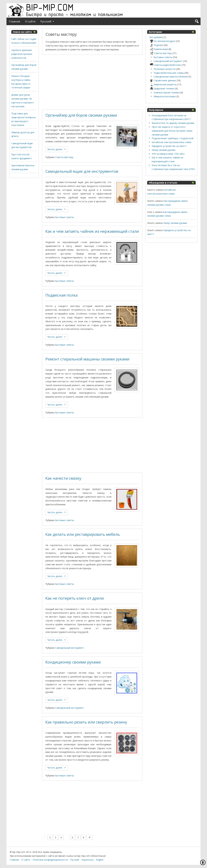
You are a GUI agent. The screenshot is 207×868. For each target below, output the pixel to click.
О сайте (30, 21)
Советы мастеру (64, 157)
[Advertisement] (92, 82)
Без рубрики (156, 37)
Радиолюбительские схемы (169, 73)
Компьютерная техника (167, 92)
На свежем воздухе (162, 41)
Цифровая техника (162, 88)
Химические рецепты (163, 84)
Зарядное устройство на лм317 (169, 146)
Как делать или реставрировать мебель (83, 534)
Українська (87, 860)
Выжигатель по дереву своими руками (173, 123)
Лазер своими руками (163, 150)
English (100, 860)
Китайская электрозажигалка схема (172, 142)
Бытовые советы (65, 217)
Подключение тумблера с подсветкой (173, 138)
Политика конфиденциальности (50, 860)
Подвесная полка (62, 295)
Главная (15, 21)
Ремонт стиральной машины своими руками (87, 359)
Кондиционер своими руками (73, 662)
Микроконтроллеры (165, 96)
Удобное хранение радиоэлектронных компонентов (22, 54)
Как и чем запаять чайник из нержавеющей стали (92, 231)
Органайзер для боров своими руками (81, 115)
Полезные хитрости (165, 69)
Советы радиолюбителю (165, 65)
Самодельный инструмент (70, 648)
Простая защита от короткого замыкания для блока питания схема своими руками (172, 131)
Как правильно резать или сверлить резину (86, 722)
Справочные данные (163, 80)
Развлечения (159, 49)
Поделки (156, 45)
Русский (46, 21)
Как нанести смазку (63, 478)
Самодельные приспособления (171, 77)
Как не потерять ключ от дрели (75, 598)
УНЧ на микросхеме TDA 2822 (168, 154)
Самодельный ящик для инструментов (82, 171)
